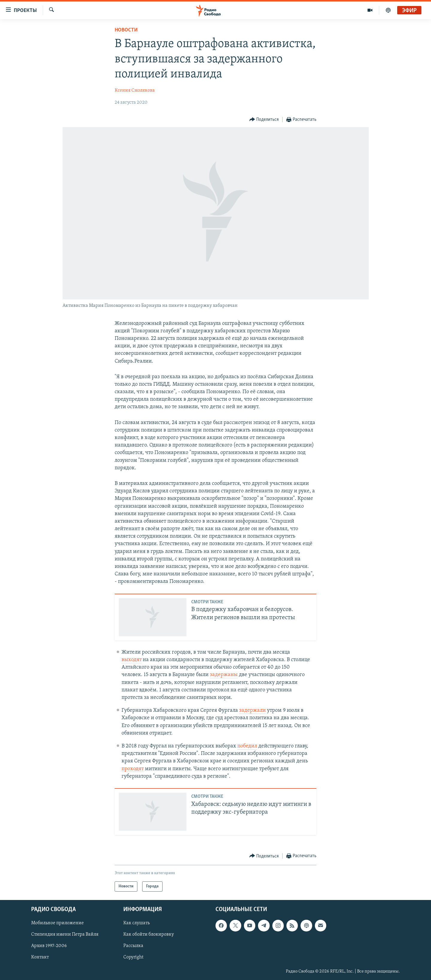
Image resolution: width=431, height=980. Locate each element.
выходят (132, 660)
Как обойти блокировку (149, 935)
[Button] (264, 120)
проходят (133, 769)
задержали (252, 710)
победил (247, 746)
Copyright (133, 958)
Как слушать (136, 923)
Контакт (40, 958)
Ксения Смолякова (135, 91)
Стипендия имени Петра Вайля (65, 935)
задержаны (224, 675)
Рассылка (133, 946)
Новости (126, 30)
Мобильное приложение (57, 923)
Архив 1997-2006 (49, 946)
